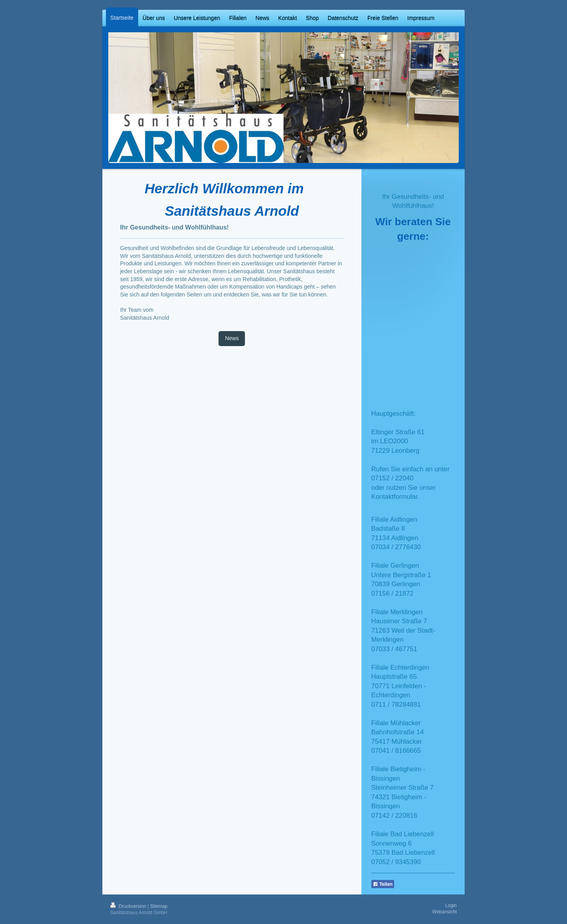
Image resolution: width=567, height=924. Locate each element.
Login (451, 905)
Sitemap (159, 906)
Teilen (383, 884)
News (232, 338)
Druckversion (129, 906)
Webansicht (445, 912)
